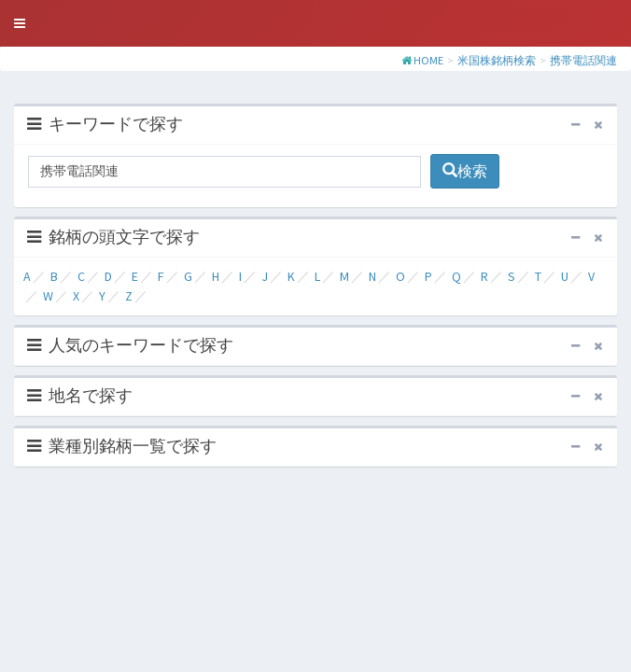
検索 (465, 171)
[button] (20, 23)
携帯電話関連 (583, 60)
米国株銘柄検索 (497, 60)
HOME (428, 60)
